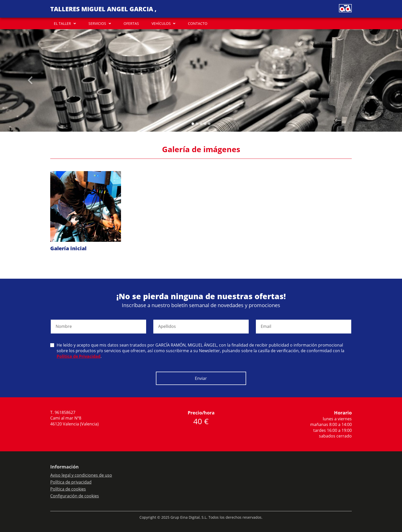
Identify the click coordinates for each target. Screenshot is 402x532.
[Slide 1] (197, 124)
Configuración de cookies (75, 496)
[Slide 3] (205, 124)
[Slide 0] (193, 124)
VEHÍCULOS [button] (161, 23)
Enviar (201, 378)
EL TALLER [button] (62, 23)
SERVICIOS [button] (97, 23)
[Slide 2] (201, 124)
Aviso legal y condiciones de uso (81, 475)
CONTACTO (198, 23)
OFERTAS (131, 23)
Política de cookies (68, 489)
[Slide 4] (209, 124)
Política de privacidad (71, 482)
